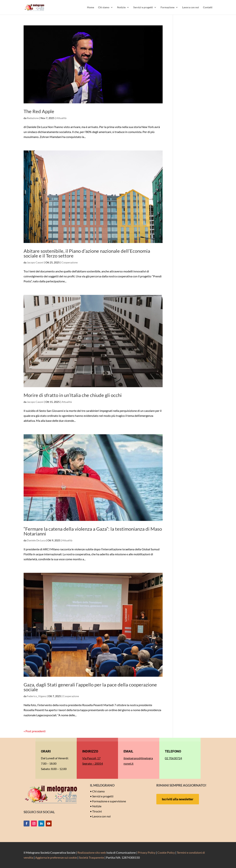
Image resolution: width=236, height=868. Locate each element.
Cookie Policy (166, 852)
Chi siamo (104, 7)
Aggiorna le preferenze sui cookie (56, 857)
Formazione (168, 7)
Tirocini (97, 811)
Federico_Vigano (37, 696)
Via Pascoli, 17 (91, 758)
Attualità (61, 118)
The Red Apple (39, 111)
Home (91, 7)
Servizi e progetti (143, 7)
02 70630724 (173, 758)
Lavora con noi (191, 7)
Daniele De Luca (36, 540)
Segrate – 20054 (93, 763)
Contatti (208, 7)
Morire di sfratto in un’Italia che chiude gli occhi (73, 395)
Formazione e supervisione (109, 801)
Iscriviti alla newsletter (178, 799)
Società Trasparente (91, 857)
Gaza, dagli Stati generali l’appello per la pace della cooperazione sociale (90, 687)
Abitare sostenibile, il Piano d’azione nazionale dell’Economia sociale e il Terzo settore (87, 253)
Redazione (33, 118)
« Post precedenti (35, 731)
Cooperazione (70, 262)
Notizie (121, 7)
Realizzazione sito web (92, 852)
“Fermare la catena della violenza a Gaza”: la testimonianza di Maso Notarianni (93, 531)
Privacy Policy (147, 852)
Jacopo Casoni (35, 262)
